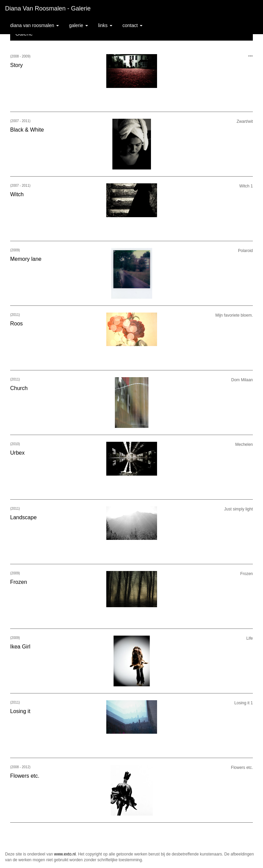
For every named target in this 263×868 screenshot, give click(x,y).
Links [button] (105, 25)
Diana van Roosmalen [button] (35, 25)
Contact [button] (133, 25)
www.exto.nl (65, 854)
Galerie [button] (79, 25)
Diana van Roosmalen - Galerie (48, 8)
